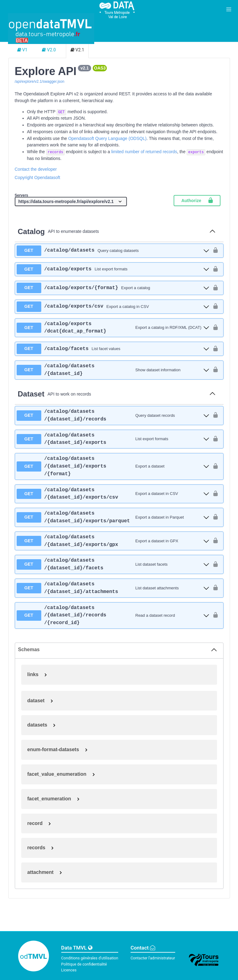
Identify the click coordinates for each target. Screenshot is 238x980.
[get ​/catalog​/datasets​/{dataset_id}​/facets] (113, 564)
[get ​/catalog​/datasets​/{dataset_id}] (113, 370)
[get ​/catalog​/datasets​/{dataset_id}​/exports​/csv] (113, 494)
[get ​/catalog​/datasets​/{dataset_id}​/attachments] (113, 588)
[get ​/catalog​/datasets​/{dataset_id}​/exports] (113, 439)
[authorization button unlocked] (216, 251)
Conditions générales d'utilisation (90, 958)
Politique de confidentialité (84, 964)
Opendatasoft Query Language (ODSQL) (107, 138)
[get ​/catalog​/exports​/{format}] (113, 288)
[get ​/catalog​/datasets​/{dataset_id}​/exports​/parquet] (113, 517)
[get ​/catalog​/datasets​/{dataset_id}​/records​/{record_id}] (113, 615)
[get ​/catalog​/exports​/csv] (113, 307)
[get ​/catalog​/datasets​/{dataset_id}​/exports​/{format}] (113, 466)
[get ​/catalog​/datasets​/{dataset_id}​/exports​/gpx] (113, 541)
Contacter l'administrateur (153, 958)
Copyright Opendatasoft (38, 177)
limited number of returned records (144, 152)
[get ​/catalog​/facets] (113, 349)
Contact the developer (36, 169)
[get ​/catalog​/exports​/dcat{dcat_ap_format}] (113, 328)
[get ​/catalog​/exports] (113, 269)
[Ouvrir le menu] (229, 9)
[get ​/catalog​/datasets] (113, 251)
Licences (69, 970)
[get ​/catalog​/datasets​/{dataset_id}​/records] (113, 416)
